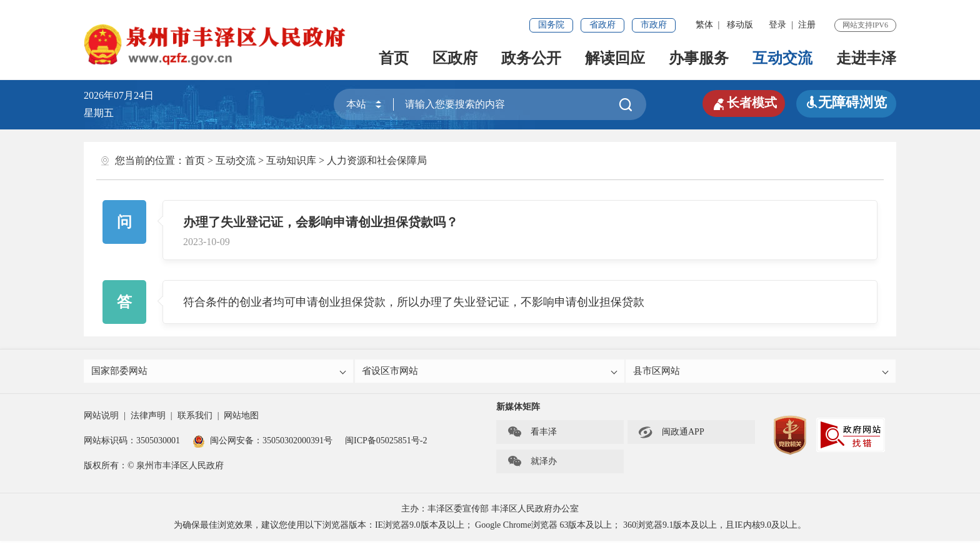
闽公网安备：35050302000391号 (262, 444)
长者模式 (740, 103)
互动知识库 (291, 160)
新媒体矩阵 (518, 410)
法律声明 (148, 419)
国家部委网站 (220, 372)
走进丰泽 (866, 58)
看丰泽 (532, 435)
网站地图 (241, 419)
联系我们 (195, 419)
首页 (394, 58)
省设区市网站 (491, 372)
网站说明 (101, 419)
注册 (807, 25)
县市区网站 (762, 372)
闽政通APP (671, 435)
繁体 (704, 25)
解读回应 (615, 58)
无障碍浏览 (846, 102)
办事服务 (699, 58)
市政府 (654, 25)
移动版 (740, 25)
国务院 (551, 25)
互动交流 (782, 58)
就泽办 (532, 465)
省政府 (602, 25)
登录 (777, 25)
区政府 (455, 58)
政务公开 (531, 58)
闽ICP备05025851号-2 (386, 444)
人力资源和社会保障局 (377, 160)
